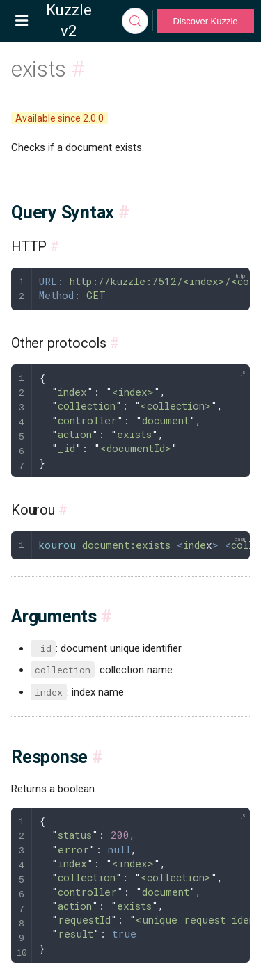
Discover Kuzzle (205, 21)
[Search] (135, 21)
